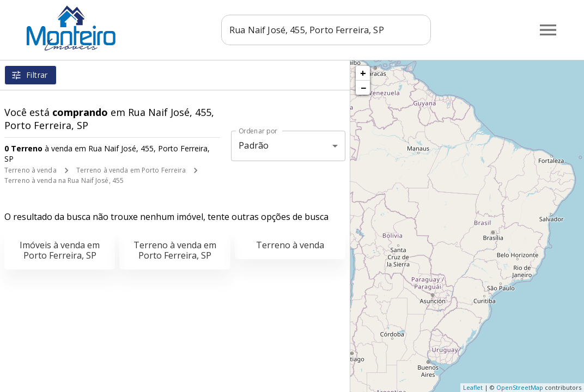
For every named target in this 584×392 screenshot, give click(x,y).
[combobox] (326, 30)
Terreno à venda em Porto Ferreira (131, 170)
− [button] (363, 88)
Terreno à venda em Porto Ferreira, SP (175, 250)
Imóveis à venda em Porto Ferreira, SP (60, 250)
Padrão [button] (254, 145)
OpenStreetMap (520, 387)
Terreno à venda (31, 170)
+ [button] (363, 73)
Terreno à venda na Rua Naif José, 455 (64, 180)
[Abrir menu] (548, 30)
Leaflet (473, 387)
